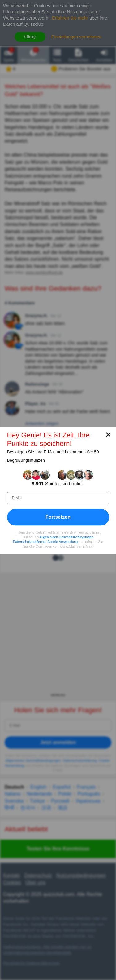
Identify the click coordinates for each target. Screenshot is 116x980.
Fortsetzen (58, 517)
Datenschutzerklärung (29, 542)
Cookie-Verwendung (62, 542)
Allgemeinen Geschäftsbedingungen (67, 537)
